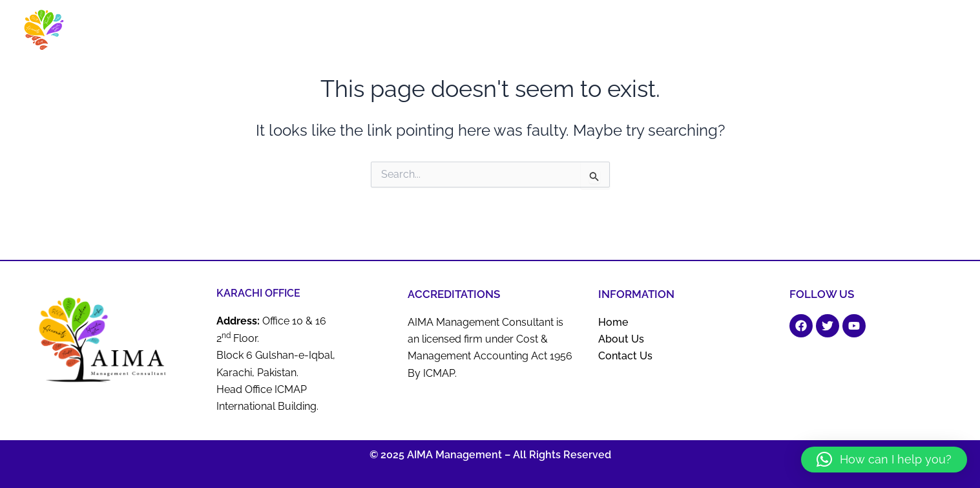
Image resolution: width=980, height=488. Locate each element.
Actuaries (649, 34)
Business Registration (819, 34)
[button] (884, 460)
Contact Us (938, 34)
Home (437, 34)
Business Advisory (548, 34)
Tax (889, 34)
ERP (755, 34)
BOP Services (708, 34)
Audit (608, 34)
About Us (480, 34)
